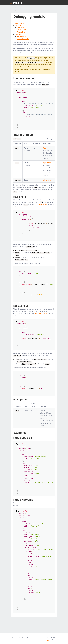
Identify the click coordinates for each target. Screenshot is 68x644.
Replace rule (47, 163)
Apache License (37, 638)
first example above (41, 313)
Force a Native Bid (23, 39)
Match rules (21, 27)
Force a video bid (23, 37)
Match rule (46, 148)
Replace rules (21, 30)
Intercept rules (20, 25)
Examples (18, 34)
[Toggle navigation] (56, 3)
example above (43, 204)
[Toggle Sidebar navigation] (13, 9)
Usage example (20, 23)
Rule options (21, 32)
